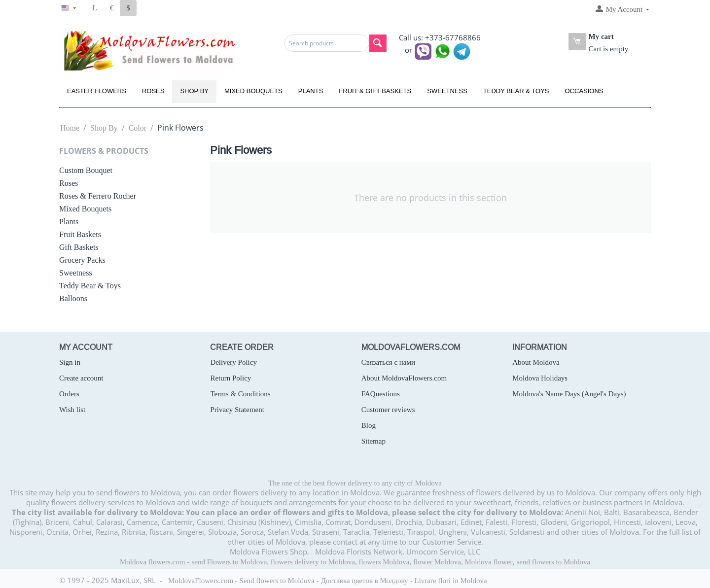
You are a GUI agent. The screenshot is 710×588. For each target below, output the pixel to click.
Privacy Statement (237, 410)
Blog (369, 425)
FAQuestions (381, 394)
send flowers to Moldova (554, 562)
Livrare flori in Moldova (451, 581)
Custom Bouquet (86, 170)
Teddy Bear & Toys (516, 91)
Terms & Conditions (240, 394)
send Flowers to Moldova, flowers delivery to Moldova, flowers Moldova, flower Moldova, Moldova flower (352, 562)
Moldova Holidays (540, 378)
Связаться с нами (388, 362)
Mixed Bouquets (253, 91)
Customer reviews (388, 410)
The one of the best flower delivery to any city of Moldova (355, 483)
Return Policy (231, 378)
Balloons (73, 298)
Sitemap (373, 441)
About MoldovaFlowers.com (404, 378)
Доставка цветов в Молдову (365, 581)
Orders (69, 394)
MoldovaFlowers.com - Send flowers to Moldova (241, 581)
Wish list (72, 410)
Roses (153, 91)
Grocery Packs (82, 260)
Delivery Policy (233, 362)
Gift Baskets (79, 247)
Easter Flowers (97, 91)
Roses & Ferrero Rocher (98, 196)
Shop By (194, 91)
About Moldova (536, 362)
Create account (81, 378)
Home (70, 128)
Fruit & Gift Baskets (375, 91)
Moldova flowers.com (152, 562)
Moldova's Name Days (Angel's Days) (569, 394)
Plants (311, 91)
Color (138, 128)
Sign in (70, 362)
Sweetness (447, 91)
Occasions (584, 91)
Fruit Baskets (80, 234)
